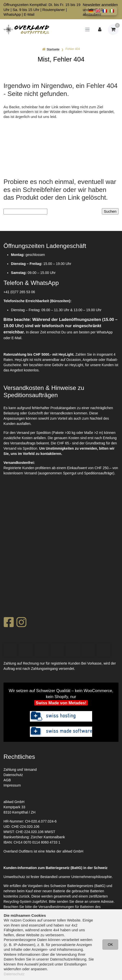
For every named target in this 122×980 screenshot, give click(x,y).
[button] (91, 11)
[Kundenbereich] (99, 30)
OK (110, 945)
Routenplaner (54, 10)
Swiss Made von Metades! (61, 703)
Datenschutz (13, 775)
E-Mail (29, 14)
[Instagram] (21, 624)
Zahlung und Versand (20, 770)
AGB (7, 780)
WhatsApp (12, 14)
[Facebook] (9, 624)
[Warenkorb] (113, 30)
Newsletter (91, 5)
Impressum (12, 785)
